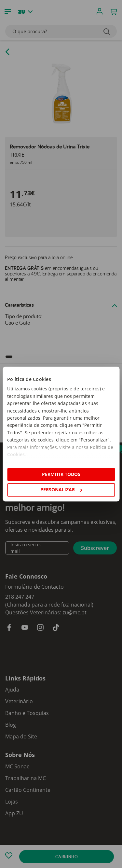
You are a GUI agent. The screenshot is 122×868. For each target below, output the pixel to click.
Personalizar (61, 490)
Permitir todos (61, 474)
